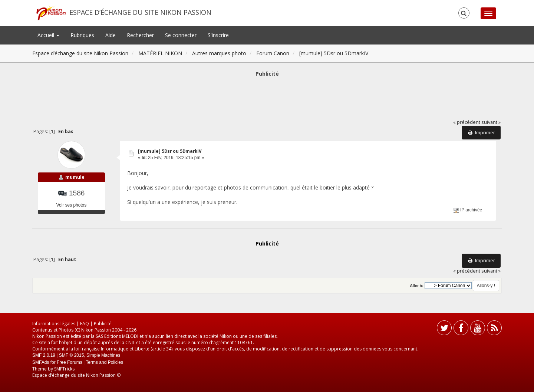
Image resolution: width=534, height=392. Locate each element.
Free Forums (70, 362)
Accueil (48, 35)
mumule (75, 177)
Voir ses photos (71, 205)
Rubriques (82, 35)
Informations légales (54, 324)
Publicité (103, 324)
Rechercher (140, 35)
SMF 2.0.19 (44, 355)
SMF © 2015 (72, 355)
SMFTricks (64, 369)
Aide (111, 35)
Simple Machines (103, 355)
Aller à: (416, 286)
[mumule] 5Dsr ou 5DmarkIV (170, 151)
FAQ (85, 324)
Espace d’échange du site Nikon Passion (140, 12)
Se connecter (181, 35)
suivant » (491, 122)
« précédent (467, 122)
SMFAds (41, 362)
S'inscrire (218, 35)
